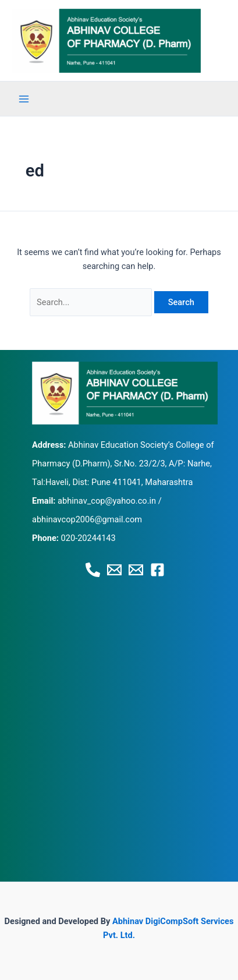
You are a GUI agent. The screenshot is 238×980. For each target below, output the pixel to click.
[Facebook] (157, 570)
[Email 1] (114, 570)
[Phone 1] (93, 570)
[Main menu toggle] (24, 99)
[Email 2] (136, 570)
